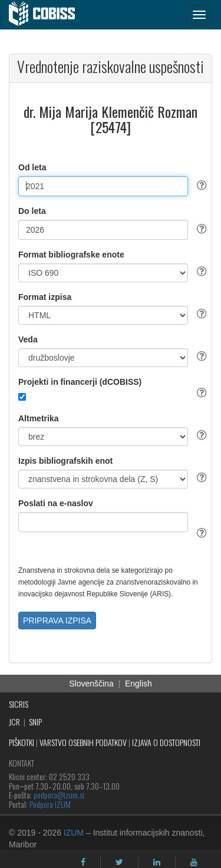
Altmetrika (38, 418)
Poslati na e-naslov (56, 503)
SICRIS (19, 704)
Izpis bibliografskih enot (65, 461)
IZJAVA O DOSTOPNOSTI (166, 742)
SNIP (35, 722)
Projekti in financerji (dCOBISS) (80, 382)
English (138, 684)
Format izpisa (45, 297)
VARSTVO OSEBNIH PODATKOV (83, 742)
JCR (14, 722)
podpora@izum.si (59, 795)
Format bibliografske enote (71, 255)
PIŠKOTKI (22, 742)
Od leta (32, 167)
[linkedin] (157, 862)
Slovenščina (91, 684)
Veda (28, 339)
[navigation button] (199, 15)
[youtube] (194, 862)
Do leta (32, 211)
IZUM (74, 833)
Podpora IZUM (50, 804)
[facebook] (83, 862)
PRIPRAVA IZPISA (57, 621)
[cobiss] (48, 15)
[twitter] (119, 862)
